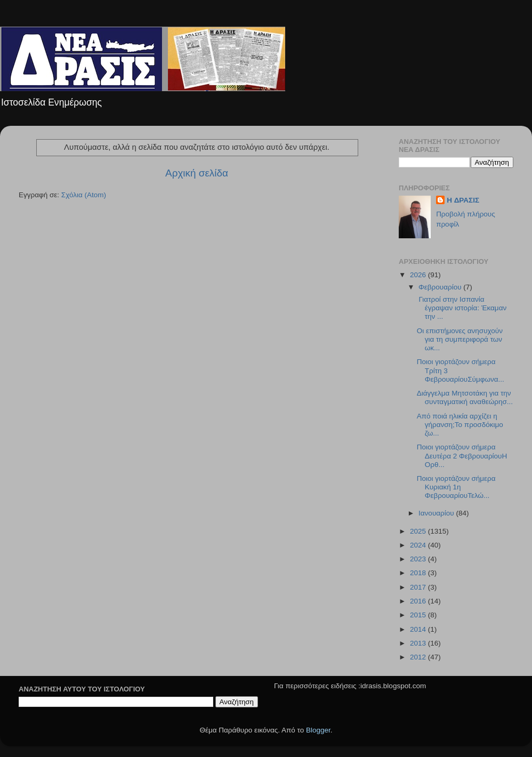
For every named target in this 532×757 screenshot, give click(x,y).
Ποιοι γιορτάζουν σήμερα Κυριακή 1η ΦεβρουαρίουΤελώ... (456, 487)
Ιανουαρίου (437, 513)
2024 (419, 545)
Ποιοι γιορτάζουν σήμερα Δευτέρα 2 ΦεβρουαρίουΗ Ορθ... (462, 456)
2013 (419, 643)
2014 (419, 629)
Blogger (318, 730)
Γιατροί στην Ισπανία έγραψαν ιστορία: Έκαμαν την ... (462, 308)
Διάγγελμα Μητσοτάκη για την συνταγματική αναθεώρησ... (465, 397)
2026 (419, 275)
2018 (419, 573)
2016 (419, 601)
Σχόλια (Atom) (84, 195)
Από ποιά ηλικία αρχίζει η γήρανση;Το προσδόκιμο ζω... (460, 425)
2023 (419, 559)
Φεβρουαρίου (441, 287)
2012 (419, 657)
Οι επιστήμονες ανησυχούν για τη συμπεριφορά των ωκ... (460, 339)
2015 (419, 615)
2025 (419, 531)
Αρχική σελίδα (197, 173)
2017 (419, 587)
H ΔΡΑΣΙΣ (463, 200)
